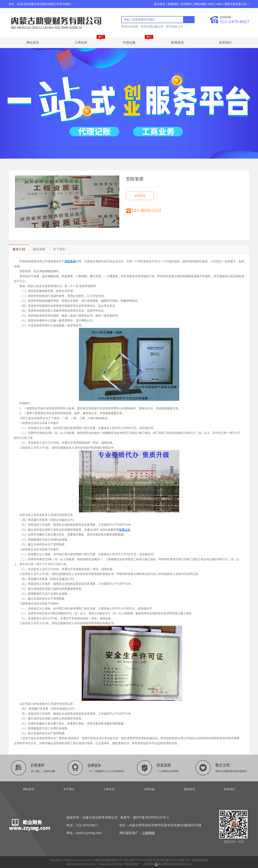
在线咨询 (140, 196)
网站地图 (200, 4)
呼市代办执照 (130, 27)
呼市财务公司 (175, 27)
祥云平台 (117, 864)
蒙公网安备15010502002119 (173, 864)
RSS (211, 4)
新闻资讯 (177, 43)
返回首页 (160, 4)
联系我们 (187, 4)
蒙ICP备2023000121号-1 (81, 864)
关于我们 (59, 249)
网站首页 (33, 43)
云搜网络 (148, 864)
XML (219, 4)
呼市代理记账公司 (152, 27)
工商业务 (81, 43)
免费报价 (173, 4)
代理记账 (129, 43)
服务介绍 (19, 249)
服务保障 (39, 249)
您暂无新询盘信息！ (237, 4)
